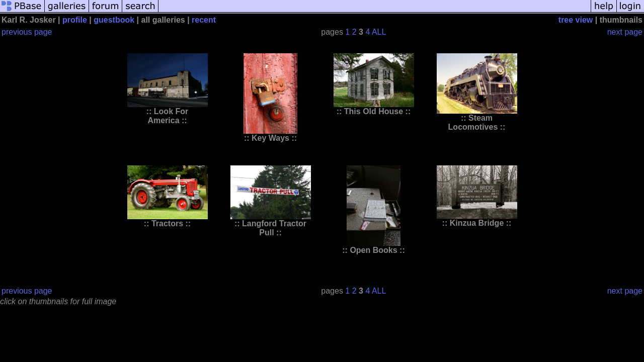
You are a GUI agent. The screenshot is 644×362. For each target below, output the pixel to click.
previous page (27, 32)
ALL (379, 32)
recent (204, 20)
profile (75, 20)
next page (625, 32)
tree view (576, 20)
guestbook (114, 20)
